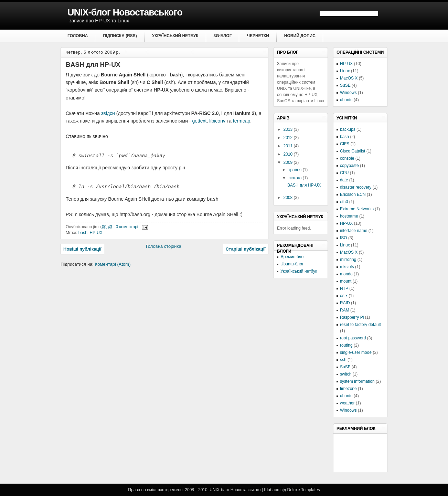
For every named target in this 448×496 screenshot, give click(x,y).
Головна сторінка (164, 247)
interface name (354, 231)
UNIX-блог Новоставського (125, 12)
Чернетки (258, 36)
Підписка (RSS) (120, 36)
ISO (344, 238)
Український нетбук (175, 36)
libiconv (217, 121)
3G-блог (223, 36)
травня (296, 170)
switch (346, 374)
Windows (348, 93)
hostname (349, 216)
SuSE (345, 85)
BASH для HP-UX (93, 65)
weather (347, 403)
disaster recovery (356, 187)
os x (344, 296)
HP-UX (96, 233)
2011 (289, 146)
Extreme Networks (357, 209)
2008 (289, 198)
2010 (289, 154)
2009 (289, 162)
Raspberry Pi (352, 317)
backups (348, 129)
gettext (199, 121)
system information (357, 381)
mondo (346, 274)
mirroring (348, 260)
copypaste (349, 166)
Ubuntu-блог (292, 264)
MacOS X (349, 78)
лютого (296, 178)
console (347, 158)
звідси (108, 113)
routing (346, 345)
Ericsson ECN (353, 194)
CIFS (345, 144)
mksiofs (347, 267)
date (344, 180)
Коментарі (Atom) (113, 265)
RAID (345, 303)
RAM (345, 310)
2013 (289, 129)
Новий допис (300, 36)
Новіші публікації (82, 249)
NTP (344, 288)
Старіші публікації (246, 249)
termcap (242, 121)
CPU (344, 173)
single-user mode (356, 352)
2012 (289, 138)
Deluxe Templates (303, 490)
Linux (345, 71)
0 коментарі (127, 227)
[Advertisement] (371, 452)
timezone (348, 389)
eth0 (344, 202)
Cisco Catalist (353, 151)
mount (346, 281)
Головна (78, 36)
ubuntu (346, 100)
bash (83, 233)
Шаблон (271, 490)
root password (353, 338)
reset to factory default (360, 325)
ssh (343, 360)
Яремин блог (293, 257)
